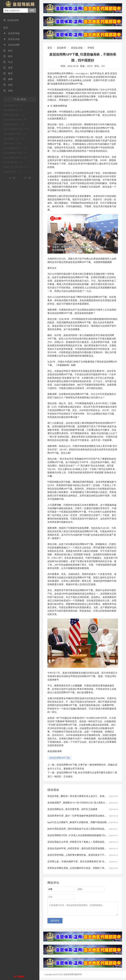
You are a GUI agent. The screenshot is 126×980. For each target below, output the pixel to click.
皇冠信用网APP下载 (60, 758)
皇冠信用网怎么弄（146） (15, 139)
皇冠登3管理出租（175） (14, 115)
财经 (8, 73)
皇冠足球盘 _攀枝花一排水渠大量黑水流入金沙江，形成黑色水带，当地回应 (86, 796)
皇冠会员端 (11, 39)
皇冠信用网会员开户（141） (16, 148)
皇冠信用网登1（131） (13, 172)
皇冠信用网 (11, 45)
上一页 (12, 178)
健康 (8, 79)
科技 (8, 85)
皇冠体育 (62, 48)
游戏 (8, 91)
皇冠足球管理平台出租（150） (17, 129)
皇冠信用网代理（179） (14, 110)
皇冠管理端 (11, 33)
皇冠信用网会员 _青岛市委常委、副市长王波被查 (72, 809)
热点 (8, 51)
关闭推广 (21, 977)
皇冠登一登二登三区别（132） (17, 167)
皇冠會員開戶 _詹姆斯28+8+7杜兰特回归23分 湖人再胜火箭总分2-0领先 (84, 803)
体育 (8, 68)
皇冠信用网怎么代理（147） (16, 134)
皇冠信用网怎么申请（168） (16, 120)
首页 (6, 28)
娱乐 (8, 56)
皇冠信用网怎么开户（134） (16, 158)
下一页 (27, 178)
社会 (8, 62)
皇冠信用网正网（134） (14, 162)
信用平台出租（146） (13, 143)
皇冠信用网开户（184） (14, 105)
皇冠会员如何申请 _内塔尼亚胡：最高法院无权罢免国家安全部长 (80, 848)
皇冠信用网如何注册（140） (16, 153)
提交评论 (55, 923)
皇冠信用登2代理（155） (14, 124)
